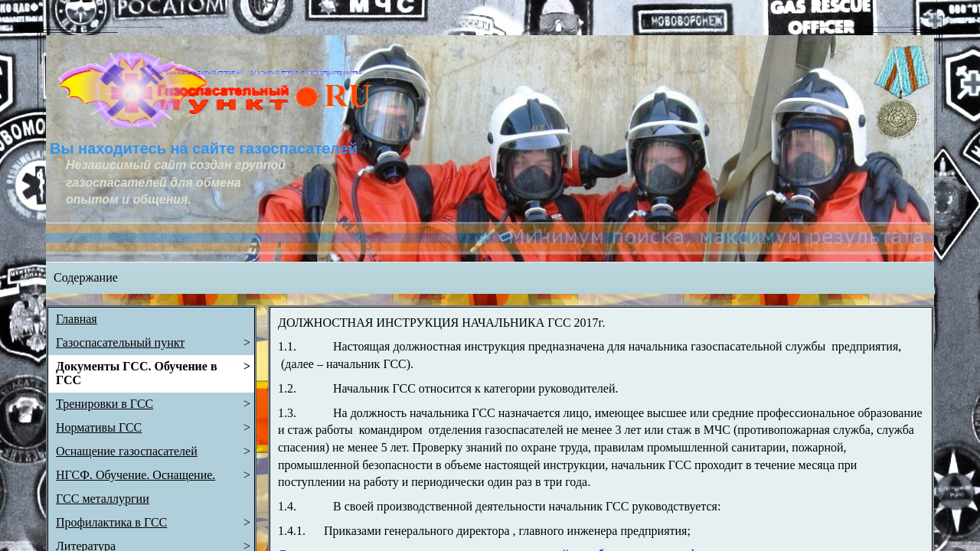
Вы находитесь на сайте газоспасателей (204, 148)
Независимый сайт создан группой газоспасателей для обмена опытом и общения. (177, 182)
